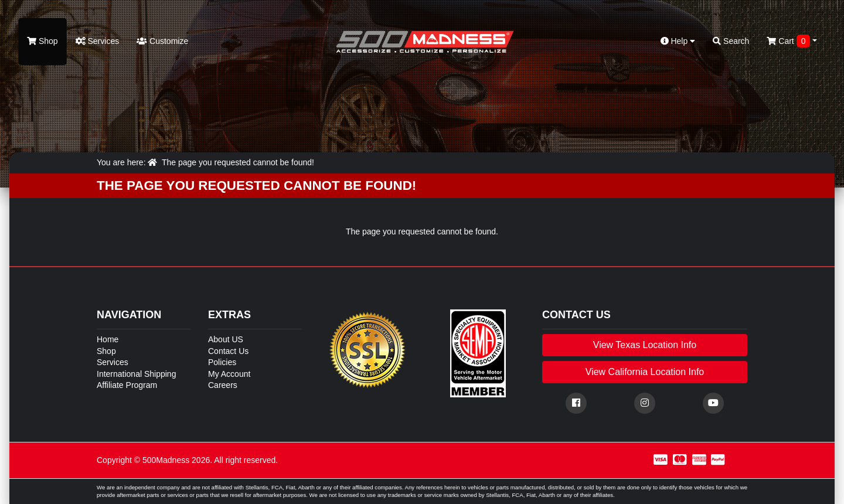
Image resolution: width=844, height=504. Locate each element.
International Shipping (136, 374)
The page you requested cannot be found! (238, 162)
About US (226, 339)
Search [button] (731, 41)
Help (678, 41)
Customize (162, 41)
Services (98, 41)
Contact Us (228, 351)
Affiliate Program (127, 385)
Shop (42, 41)
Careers (223, 385)
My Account (229, 374)
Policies (222, 362)
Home (108, 339)
